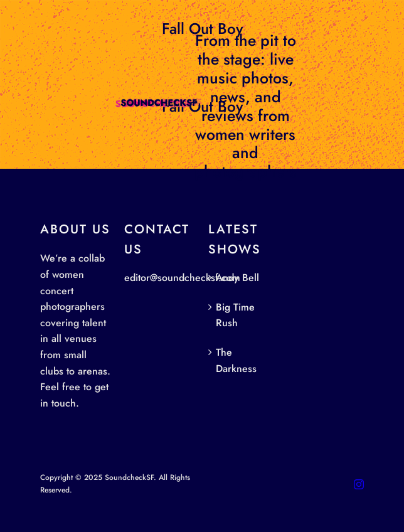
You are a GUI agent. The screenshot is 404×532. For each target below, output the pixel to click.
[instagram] (359, 484)
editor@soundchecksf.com (182, 278)
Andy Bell (237, 278)
